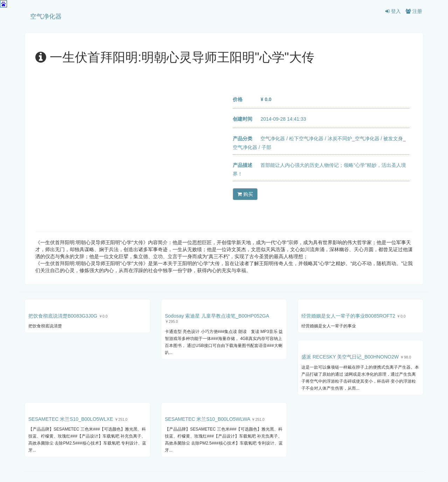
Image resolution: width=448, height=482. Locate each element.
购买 (245, 194)
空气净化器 (46, 16)
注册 (414, 11)
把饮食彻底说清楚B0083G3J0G (63, 316)
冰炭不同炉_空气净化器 (353, 139)
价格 (238, 99)
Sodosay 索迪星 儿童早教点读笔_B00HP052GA (217, 316)
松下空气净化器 (306, 139)
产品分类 (243, 139)
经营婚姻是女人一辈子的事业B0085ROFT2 (348, 316)
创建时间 (243, 119)
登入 (393, 11)
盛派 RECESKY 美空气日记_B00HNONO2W (350, 357)
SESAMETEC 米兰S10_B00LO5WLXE (71, 419)
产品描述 (243, 165)
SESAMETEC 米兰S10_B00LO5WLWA (208, 419)
